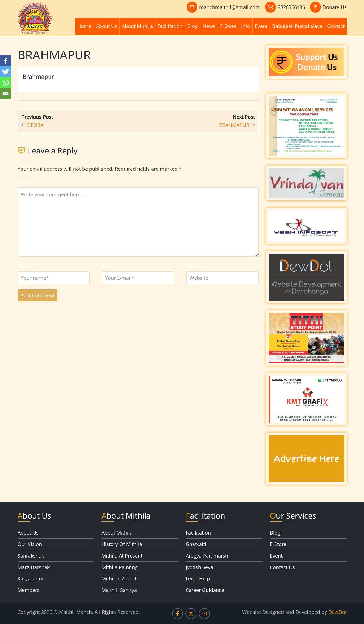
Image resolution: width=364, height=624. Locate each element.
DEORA (35, 125)
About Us (107, 26)
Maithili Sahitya (119, 590)
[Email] (5, 94)
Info (246, 26)
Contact (336, 26)
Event (261, 26)
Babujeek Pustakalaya (297, 26)
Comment (31, 182)
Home (84, 26)
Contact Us (282, 567)
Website (196, 266)
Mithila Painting (120, 567)
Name (27, 266)
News (209, 26)
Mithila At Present (122, 556)
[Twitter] (5, 72)
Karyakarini (30, 578)
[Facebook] (5, 61)
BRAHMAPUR (234, 125)
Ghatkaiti (196, 544)
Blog (193, 26)
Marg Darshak (34, 567)
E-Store (228, 26)
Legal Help (198, 578)
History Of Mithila (122, 544)
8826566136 (291, 7)
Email (110, 266)
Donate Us (335, 7)
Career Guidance (205, 590)
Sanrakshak (31, 556)
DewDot (338, 612)
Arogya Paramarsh (207, 556)
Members (29, 590)
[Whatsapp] (5, 83)
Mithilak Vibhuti (120, 578)
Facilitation (170, 26)
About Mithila (137, 26)
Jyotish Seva (199, 567)
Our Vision (30, 544)
